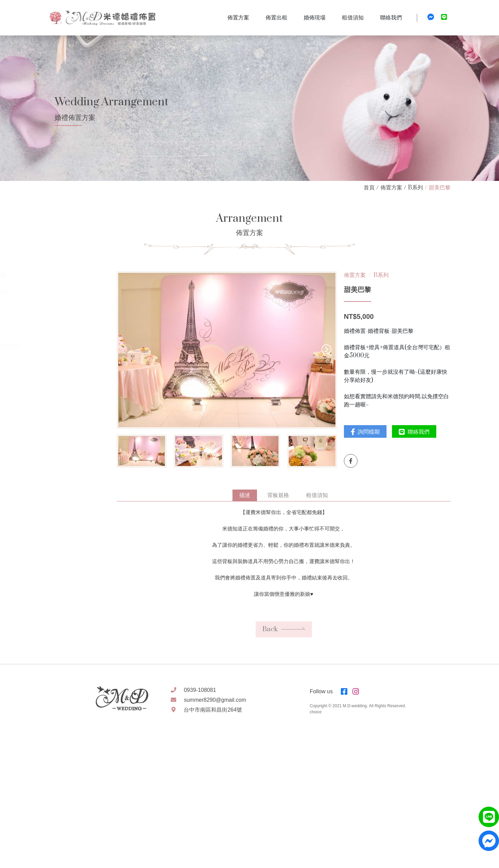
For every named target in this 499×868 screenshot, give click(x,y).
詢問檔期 (372, 432)
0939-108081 (200, 690)
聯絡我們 (421, 432)
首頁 (369, 188)
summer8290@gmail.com (215, 700)
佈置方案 (391, 188)
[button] (336, 350)
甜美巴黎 (440, 188)
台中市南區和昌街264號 (213, 710)
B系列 (415, 188)
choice (316, 712)
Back (291, 638)
